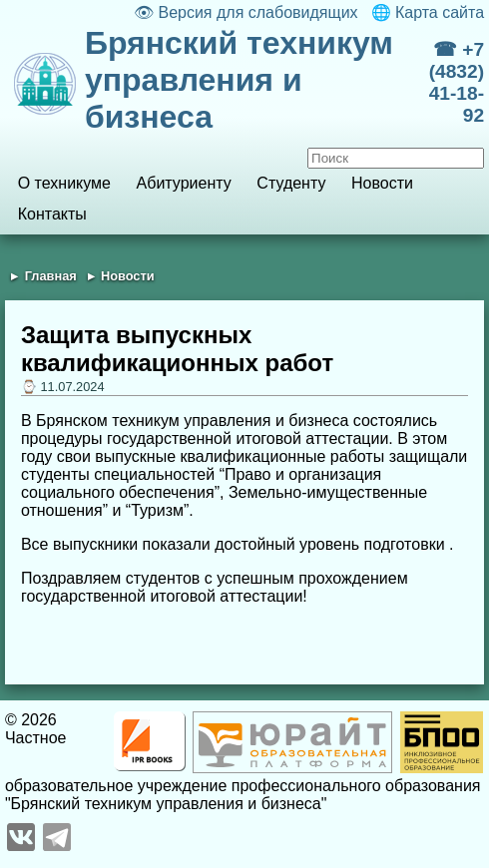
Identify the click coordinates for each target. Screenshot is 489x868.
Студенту (291, 183)
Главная (51, 276)
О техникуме (64, 183)
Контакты (52, 214)
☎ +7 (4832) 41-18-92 (457, 82)
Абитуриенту (184, 183)
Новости (382, 183)
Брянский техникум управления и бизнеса (239, 80)
